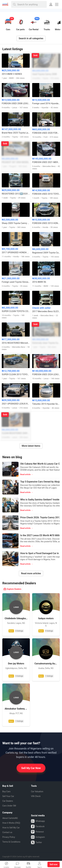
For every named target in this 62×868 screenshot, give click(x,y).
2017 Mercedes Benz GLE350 (46, 311)
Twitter (36, 842)
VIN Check (36, 796)
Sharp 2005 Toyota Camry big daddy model (16, 223)
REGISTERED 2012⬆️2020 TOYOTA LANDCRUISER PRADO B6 (16, 194)
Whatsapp (38, 821)
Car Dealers (8, 801)
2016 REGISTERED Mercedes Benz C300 (16, 343)
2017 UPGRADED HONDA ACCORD (16, 252)
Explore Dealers (12, 589)
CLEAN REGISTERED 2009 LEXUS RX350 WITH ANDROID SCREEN (16, 433)
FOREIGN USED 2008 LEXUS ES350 (16, 103)
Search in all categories (31, 38)
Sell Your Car (8, 796)
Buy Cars (6, 791)
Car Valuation (37, 791)
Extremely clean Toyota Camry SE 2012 (46, 343)
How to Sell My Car (11, 828)
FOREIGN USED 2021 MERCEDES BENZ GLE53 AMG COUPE (46, 162)
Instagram (38, 837)
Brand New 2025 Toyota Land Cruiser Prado (16, 133)
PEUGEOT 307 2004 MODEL (15, 162)
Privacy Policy (9, 837)
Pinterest (37, 832)
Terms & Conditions (11, 842)
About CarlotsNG (10, 818)
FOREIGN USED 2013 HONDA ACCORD (46, 223)
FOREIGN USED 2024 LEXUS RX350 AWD (46, 374)
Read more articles (31, 573)
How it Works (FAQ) (11, 823)
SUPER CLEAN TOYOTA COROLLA (16, 311)
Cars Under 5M (9, 806)
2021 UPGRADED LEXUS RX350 (16, 404)
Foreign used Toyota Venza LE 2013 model (16, 282)
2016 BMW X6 (39, 282)
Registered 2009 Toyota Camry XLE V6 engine (46, 253)
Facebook (38, 826)
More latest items (31, 446)
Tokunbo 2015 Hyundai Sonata (46, 404)
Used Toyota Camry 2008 (44, 74)
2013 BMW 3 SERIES (12, 74)
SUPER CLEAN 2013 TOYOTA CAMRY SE (16, 374)
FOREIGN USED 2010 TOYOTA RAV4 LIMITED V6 (46, 194)
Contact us (7, 832)
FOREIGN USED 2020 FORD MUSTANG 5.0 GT (46, 133)
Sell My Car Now (31, 768)
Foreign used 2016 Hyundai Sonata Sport (46, 103)
